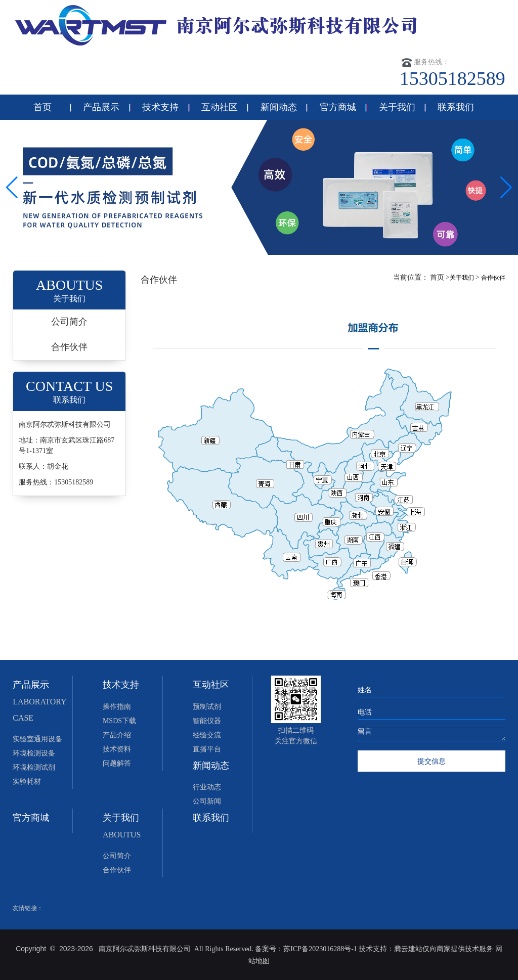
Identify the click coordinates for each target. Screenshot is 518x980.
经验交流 (207, 735)
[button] (506, 188)
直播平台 (207, 749)
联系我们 (456, 107)
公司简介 (69, 322)
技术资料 (117, 749)
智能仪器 (207, 721)
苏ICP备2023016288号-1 (320, 949)
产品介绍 (117, 735)
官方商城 (338, 107)
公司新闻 (207, 801)
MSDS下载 (119, 721)
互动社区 (220, 107)
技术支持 (160, 107)
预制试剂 (207, 707)
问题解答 (117, 763)
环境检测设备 (34, 753)
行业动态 (207, 787)
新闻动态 (279, 107)
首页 (42, 107)
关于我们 (397, 107)
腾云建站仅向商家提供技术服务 (445, 949)
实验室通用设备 (37, 739)
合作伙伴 (69, 347)
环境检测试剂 (34, 767)
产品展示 (101, 107)
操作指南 (117, 707)
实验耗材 (27, 782)
